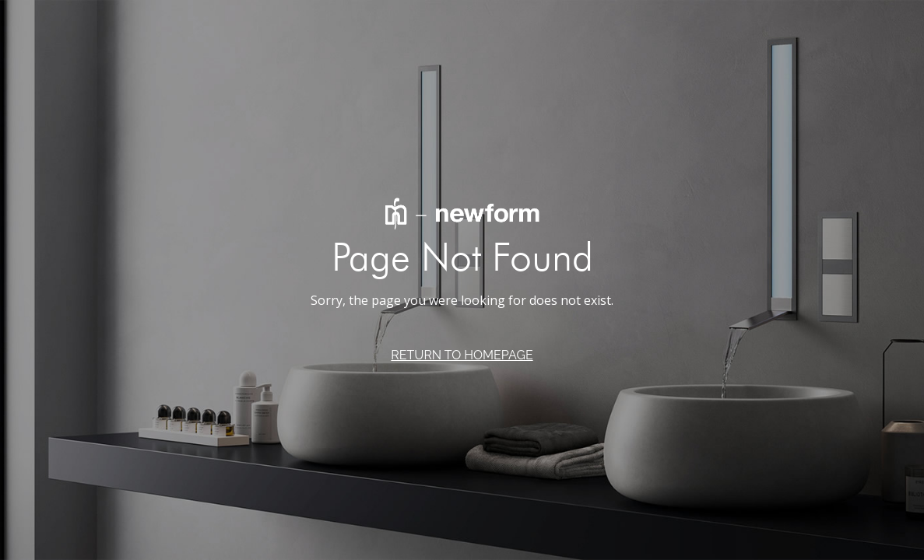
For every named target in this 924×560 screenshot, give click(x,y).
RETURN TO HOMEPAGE (462, 355)
